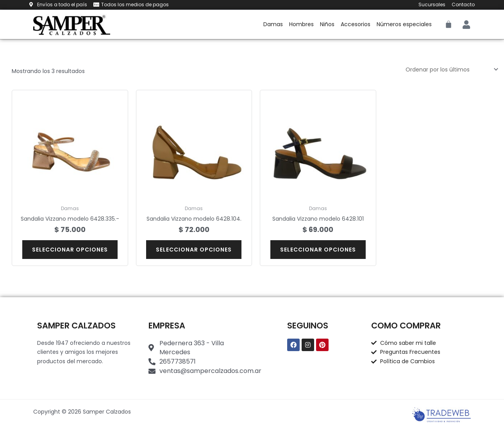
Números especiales (404, 24)
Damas (273, 24)
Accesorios (356, 24)
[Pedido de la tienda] (451, 70)
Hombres (301, 24)
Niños (327, 24)
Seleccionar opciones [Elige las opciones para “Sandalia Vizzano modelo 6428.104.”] (194, 250)
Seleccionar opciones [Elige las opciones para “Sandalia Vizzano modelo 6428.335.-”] (70, 250)
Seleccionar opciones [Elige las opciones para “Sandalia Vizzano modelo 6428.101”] (318, 250)
